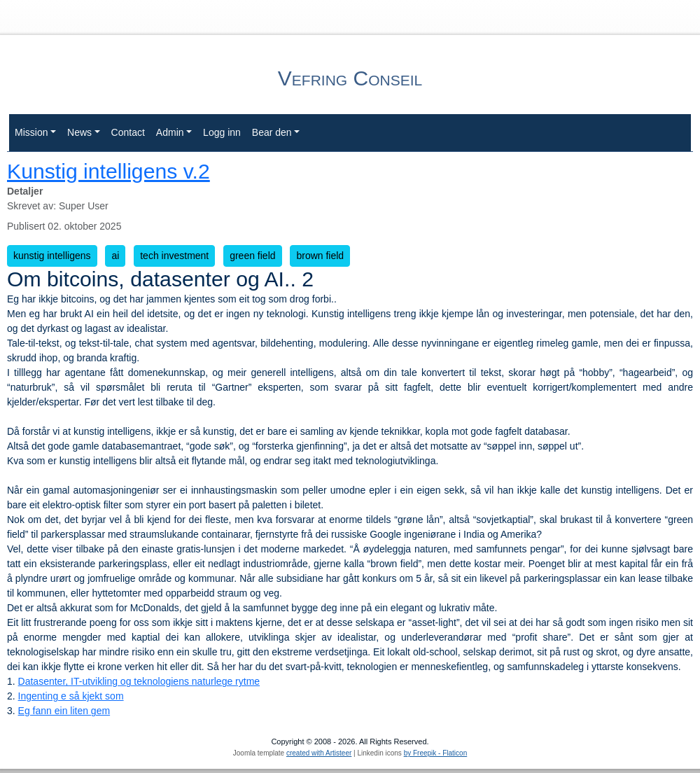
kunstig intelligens (52, 256)
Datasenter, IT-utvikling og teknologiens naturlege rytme (139, 681)
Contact (128, 132)
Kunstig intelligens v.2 (108, 171)
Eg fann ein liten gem (64, 711)
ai (115, 256)
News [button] (79, 132)
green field (252, 256)
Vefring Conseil (350, 78)
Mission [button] (31, 132)
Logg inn (222, 132)
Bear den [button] (272, 132)
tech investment (174, 256)
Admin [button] (170, 132)
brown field (320, 256)
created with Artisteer (319, 753)
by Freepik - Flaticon (436, 753)
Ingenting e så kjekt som (71, 696)
